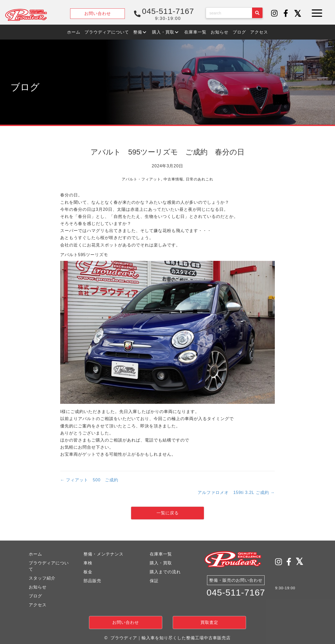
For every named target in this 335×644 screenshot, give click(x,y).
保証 (154, 581)
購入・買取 (161, 563)
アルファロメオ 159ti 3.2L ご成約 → (236, 492)
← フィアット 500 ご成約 (89, 480)
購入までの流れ (165, 572)
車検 (88, 563)
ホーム (35, 554)
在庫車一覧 (161, 554)
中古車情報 (173, 179)
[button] (275, 14)
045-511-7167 (236, 593)
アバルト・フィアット (141, 179)
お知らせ (38, 587)
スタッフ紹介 (42, 578)
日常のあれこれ (200, 179)
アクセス (38, 605)
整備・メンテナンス (104, 554)
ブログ (35, 596)
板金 (88, 572)
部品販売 (92, 581)
